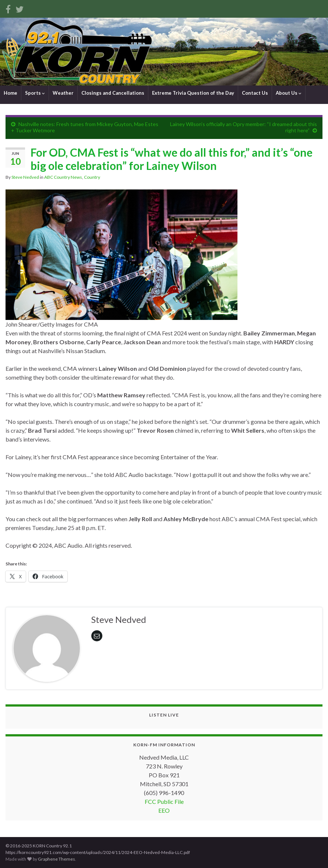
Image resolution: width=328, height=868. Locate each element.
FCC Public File (164, 801)
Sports (35, 93)
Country (92, 177)
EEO (164, 810)
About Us (289, 93)
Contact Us (255, 93)
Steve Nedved (25, 177)
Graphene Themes (57, 859)
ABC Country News (63, 177)
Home (10, 93)
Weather (63, 93)
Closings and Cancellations (113, 93)
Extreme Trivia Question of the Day (193, 93)
